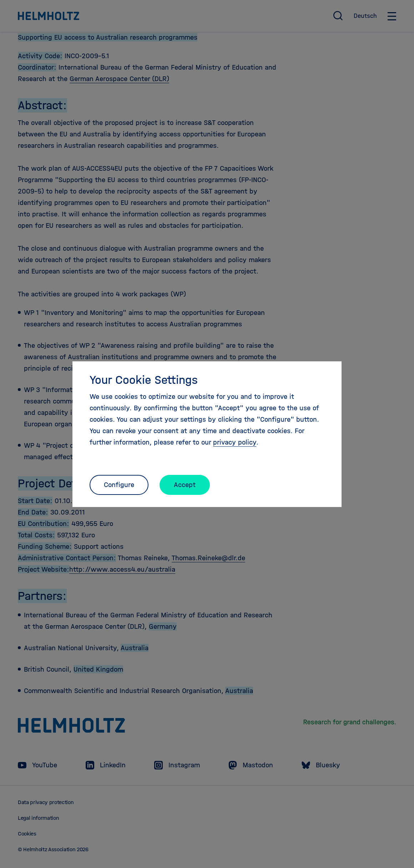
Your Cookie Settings (144, 380)
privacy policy (235, 442)
